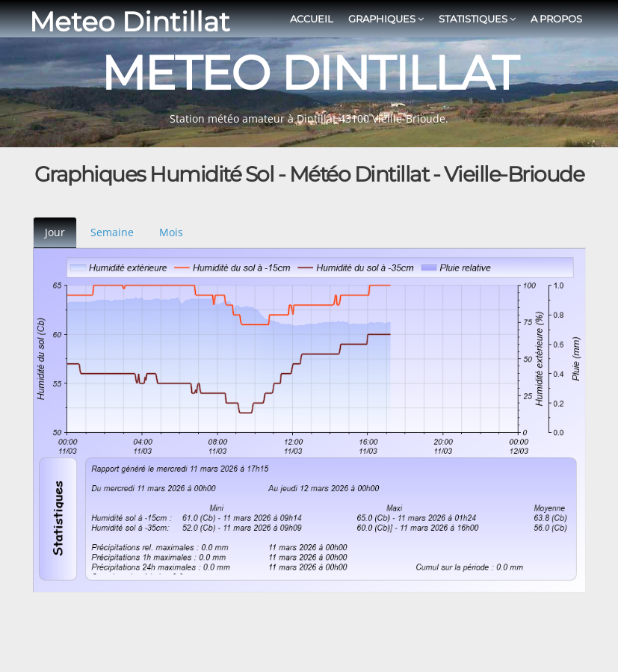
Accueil (312, 19)
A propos (556, 19)
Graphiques (386, 19)
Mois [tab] (171, 232)
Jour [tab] (55, 232)
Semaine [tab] (112, 232)
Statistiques (477, 19)
